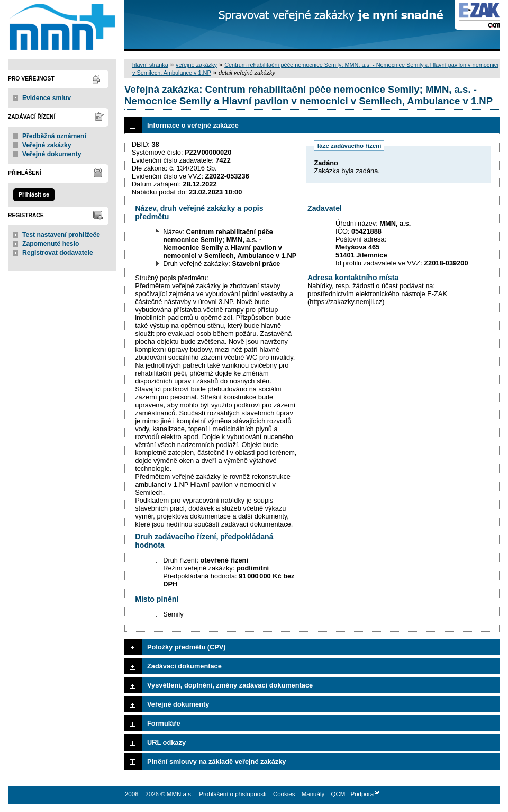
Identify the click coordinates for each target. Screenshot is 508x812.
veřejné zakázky (196, 65)
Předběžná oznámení (54, 136)
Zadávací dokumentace (184, 666)
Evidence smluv (47, 98)
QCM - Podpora (352, 794)
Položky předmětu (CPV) (187, 647)
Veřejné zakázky (47, 145)
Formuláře (164, 723)
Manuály (313, 794)
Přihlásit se (34, 194)
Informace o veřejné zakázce (193, 125)
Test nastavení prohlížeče (61, 235)
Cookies (284, 794)
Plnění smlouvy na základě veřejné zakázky (216, 761)
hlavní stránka (150, 65)
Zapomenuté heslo (51, 244)
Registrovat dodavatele (58, 253)
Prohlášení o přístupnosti (233, 794)
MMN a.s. (62, 26)
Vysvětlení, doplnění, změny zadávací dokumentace (230, 685)
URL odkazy (166, 742)
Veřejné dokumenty (52, 154)
